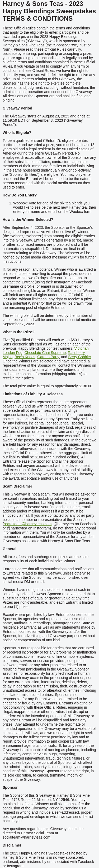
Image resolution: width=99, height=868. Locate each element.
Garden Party (48, 357)
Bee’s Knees (25, 357)
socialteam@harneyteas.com (28, 524)
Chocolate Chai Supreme (45, 353)
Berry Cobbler (80, 357)
